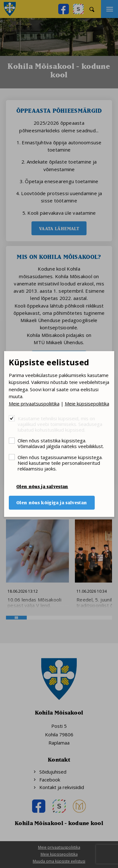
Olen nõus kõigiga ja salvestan (52, 503)
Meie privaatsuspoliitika (34, 404)
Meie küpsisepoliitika (87, 404)
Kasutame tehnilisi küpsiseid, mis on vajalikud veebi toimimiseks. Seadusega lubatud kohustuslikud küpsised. (60, 424)
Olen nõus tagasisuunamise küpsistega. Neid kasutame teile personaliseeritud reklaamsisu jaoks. (60, 463)
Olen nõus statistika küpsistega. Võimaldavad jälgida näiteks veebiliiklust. (61, 443)
